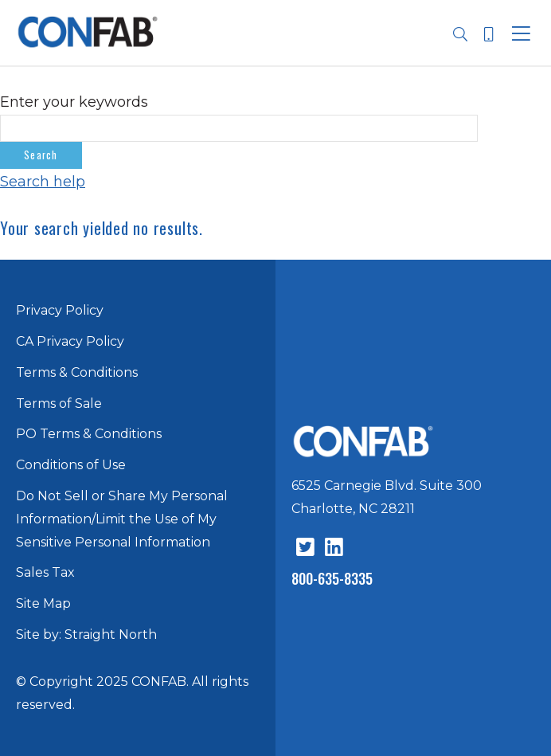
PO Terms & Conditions (89, 434)
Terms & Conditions (77, 372)
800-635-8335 (332, 578)
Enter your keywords (74, 102)
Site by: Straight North (86, 635)
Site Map (43, 603)
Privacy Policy (60, 310)
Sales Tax (45, 572)
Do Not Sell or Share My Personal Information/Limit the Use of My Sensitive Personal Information (122, 519)
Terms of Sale (59, 403)
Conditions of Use (71, 465)
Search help (43, 182)
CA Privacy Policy (70, 341)
